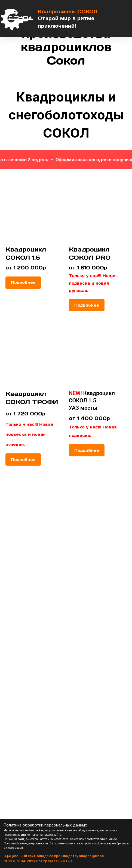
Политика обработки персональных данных (45, 825)
